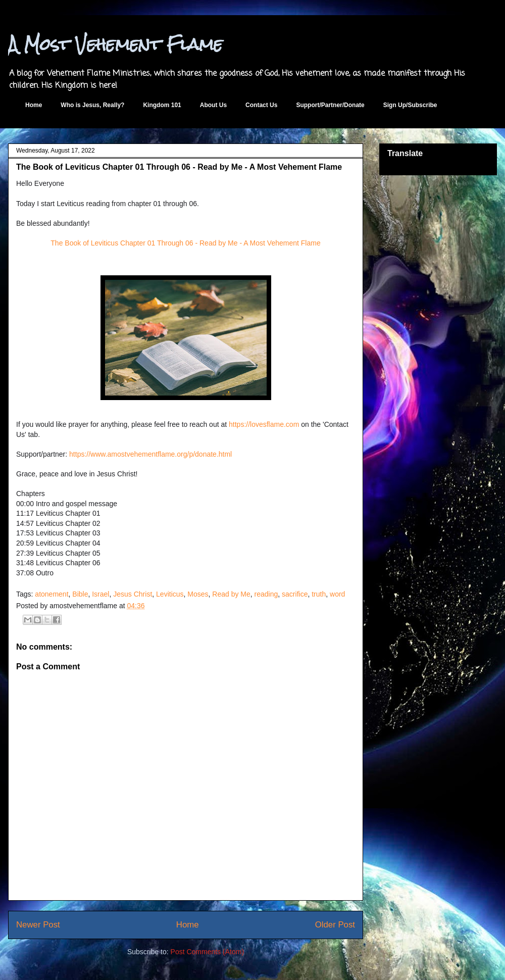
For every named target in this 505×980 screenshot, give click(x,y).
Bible (80, 594)
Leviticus (170, 594)
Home (34, 105)
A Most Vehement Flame (115, 44)
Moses (198, 594)
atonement (52, 594)
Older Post (335, 925)
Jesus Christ (133, 594)
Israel (100, 594)
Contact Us (261, 105)
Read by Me (231, 594)
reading (266, 594)
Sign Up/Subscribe (410, 105)
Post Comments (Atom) (207, 952)
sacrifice (295, 594)
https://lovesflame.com (264, 424)
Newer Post (38, 925)
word (337, 594)
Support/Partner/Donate (330, 105)
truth (319, 594)
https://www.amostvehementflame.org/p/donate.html (150, 454)
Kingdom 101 (162, 105)
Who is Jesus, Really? (92, 105)
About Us (213, 105)
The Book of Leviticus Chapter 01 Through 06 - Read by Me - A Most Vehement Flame (185, 243)
